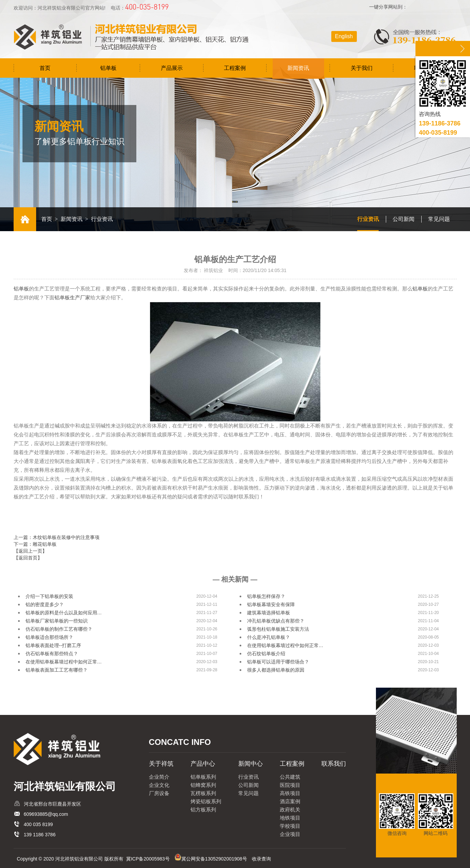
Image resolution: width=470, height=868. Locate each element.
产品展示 (172, 68)
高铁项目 (290, 793)
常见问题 (439, 219)
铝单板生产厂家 (72, 298)
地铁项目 (290, 818)
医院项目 (290, 785)
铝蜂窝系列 (203, 785)
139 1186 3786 (40, 835)
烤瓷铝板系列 (206, 801)
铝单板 (108, 68)
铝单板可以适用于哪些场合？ (278, 662)
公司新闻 (404, 219)
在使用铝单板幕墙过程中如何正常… (285, 645)
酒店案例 (290, 801)
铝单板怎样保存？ (266, 596)
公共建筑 (290, 777)
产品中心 (203, 764)
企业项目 (290, 834)
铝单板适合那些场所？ (49, 637)
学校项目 (290, 826)
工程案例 (235, 68)
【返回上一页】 (30, 551)
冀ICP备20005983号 (148, 859)
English (344, 36)
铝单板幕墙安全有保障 (271, 604)
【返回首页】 (28, 558)
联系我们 (334, 764)
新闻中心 (251, 764)
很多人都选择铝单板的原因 (276, 670)
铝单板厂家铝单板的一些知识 (57, 621)
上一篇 (57, 537)
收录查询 (261, 859)
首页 (45, 68)
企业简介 (159, 777)
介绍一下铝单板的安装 (49, 596)
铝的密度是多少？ (45, 604)
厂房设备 (159, 793)
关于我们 (362, 68)
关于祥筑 (161, 764)
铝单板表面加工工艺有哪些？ (57, 670)
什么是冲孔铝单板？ (269, 637)
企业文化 (159, 785)
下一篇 (35, 544)
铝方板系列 (203, 810)
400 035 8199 (39, 824)
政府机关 (290, 810)
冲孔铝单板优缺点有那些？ (276, 621)
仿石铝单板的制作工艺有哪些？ (59, 629)
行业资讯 (368, 219)
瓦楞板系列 (203, 793)
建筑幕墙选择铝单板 (269, 613)
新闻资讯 (298, 68)
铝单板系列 (203, 777)
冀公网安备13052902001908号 (214, 859)
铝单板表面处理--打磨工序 (53, 645)
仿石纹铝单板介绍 (266, 654)
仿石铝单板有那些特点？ (52, 654)
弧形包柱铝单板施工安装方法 (278, 629)
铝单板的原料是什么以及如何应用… (64, 613)
